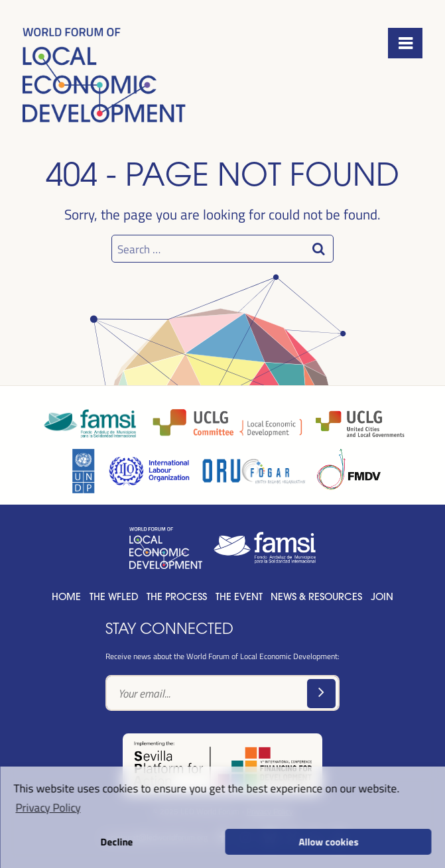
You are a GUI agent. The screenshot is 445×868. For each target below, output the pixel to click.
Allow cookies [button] (328, 841)
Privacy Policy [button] (48, 807)
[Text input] (222, 693)
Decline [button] (116, 841)
